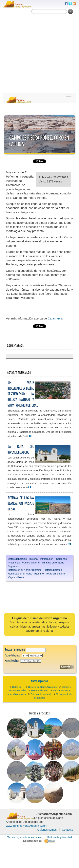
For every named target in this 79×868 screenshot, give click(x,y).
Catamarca (55, 318)
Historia (33, 559)
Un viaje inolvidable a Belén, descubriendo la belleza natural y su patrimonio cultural (23, 394)
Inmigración (47, 559)
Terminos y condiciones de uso (25, 837)
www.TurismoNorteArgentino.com (27, 826)
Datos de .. (18, 687)
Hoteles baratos (53, 570)
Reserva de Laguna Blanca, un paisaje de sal (21, 504)
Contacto (68, 830)
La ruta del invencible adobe (21, 450)
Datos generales (17, 559)
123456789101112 (36, 656)
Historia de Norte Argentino (42, 687)
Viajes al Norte (16, 577)
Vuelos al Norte (31, 563)
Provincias (14, 563)
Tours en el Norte (56, 574)
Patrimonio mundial (41, 694)
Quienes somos (47, 830)
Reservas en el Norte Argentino (26, 574)
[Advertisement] (37, 54)
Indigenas (61, 559)
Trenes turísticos (39, 690)
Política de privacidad (60, 837)
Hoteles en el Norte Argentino (25, 570)
